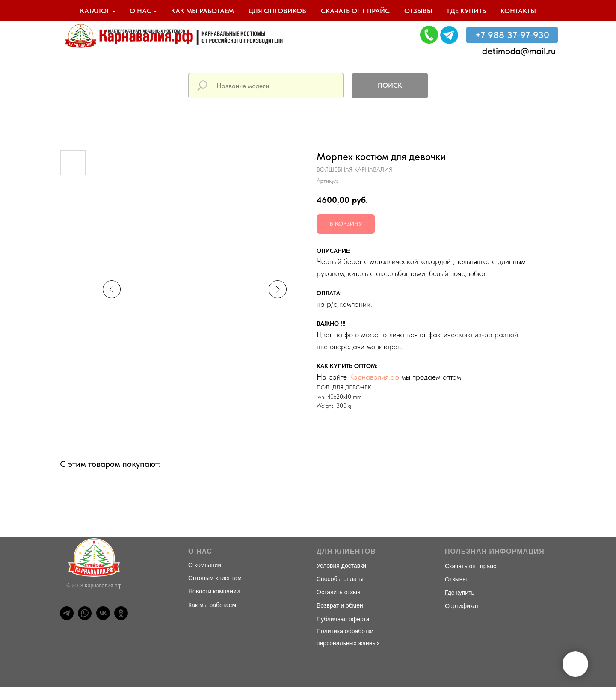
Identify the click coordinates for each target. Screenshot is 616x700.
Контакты (518, 11)
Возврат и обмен (340, 605)
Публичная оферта (343, 619)
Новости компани (212, 591)
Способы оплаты (340, 579)
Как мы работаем (203, 11)
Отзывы (418, 11)
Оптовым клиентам (215, 578)
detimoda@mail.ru (519, 51)
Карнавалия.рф (374, 377)
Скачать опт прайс (355, 11)
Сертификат (462, 606)
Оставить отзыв (339, 592)
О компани (203, 565)
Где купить (466, 11)
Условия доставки (341, 566)
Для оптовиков (277, 11)
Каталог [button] (95, 11)
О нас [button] (141, 11)
